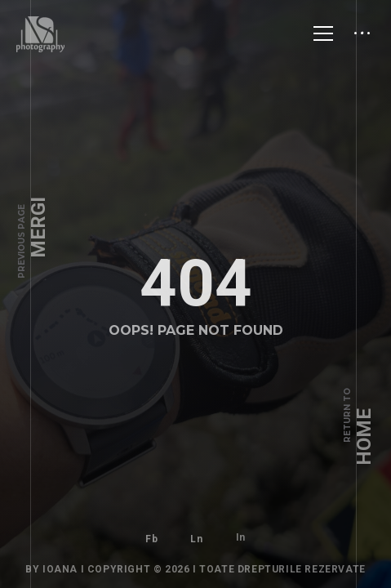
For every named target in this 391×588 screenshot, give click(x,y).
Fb (151, 528)
